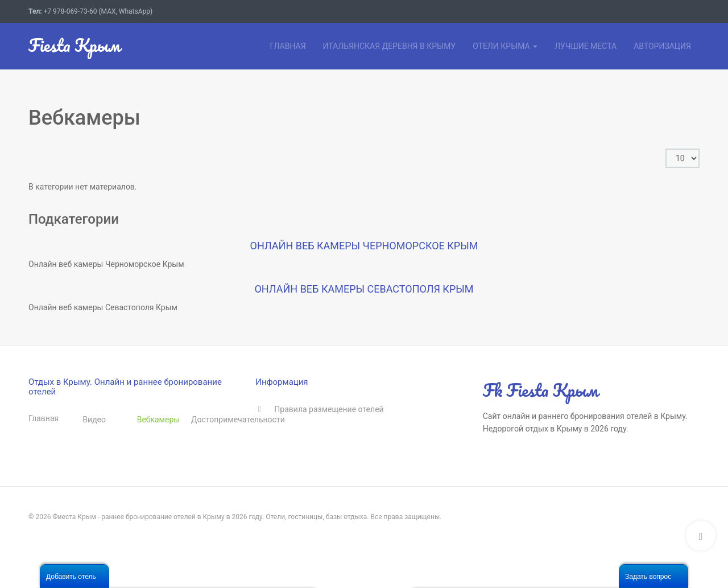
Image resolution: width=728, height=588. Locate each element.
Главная (288, 46)
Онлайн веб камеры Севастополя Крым (364, 289)
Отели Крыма (505, 46)
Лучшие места (586, 46)
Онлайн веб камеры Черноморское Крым (364, 246)
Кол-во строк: (666, 149)
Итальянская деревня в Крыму (390, 46)
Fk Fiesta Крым (541, 390)
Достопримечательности (218, 420)
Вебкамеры (159, 420)
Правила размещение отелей (329, 409)
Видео (94, 420)
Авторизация (662, 46)
